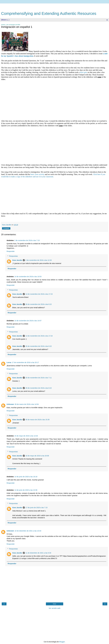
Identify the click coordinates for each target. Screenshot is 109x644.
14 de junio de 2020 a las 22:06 (26, 490)
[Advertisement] (55, 6)
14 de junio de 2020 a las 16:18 (26, 477)
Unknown (10, 404)
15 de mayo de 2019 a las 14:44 (26, 436)
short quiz (84, 72)
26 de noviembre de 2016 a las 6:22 (39, 304)
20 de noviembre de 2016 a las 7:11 (39, 378)
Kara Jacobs (17, 260)
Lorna (9, 362)
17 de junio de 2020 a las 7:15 (37, 508)
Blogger (62, 642)
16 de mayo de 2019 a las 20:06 (37, 456)
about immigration (26, 56)
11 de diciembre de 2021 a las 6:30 (38, 553)
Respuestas (13, 256)
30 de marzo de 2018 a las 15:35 (37, 420)
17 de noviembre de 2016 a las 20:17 (25, 362)
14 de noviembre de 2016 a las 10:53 (28, 277)
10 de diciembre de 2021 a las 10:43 (28, 531)
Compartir (6, 228)
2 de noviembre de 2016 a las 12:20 (39, 260)
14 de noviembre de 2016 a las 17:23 (39, 294)
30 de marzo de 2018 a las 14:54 (27, 404)
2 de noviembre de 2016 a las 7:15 (27, 240)
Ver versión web (54, 608)
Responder (11, 251)
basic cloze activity (38, 174)
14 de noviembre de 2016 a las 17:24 (39, 336)
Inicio (54, 604)
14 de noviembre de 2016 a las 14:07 (28, 321)
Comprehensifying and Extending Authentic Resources (49, 14)
